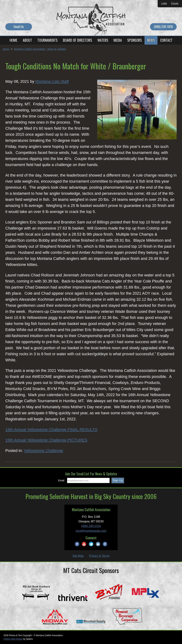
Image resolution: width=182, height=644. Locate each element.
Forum (175, 3)
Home (6, 49)
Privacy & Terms (99, 556)
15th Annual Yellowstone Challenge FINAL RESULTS (51, 430)
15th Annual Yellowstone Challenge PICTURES (46, 440)
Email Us (19, 27)
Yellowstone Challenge (44, 451)
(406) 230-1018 (163, 27)
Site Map (78, 556)
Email (61, 480)
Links (164, 3)
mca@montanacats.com (91, 531)
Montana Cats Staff (52, 81)
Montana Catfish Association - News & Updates (40, 49)
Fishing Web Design (13, 639)
